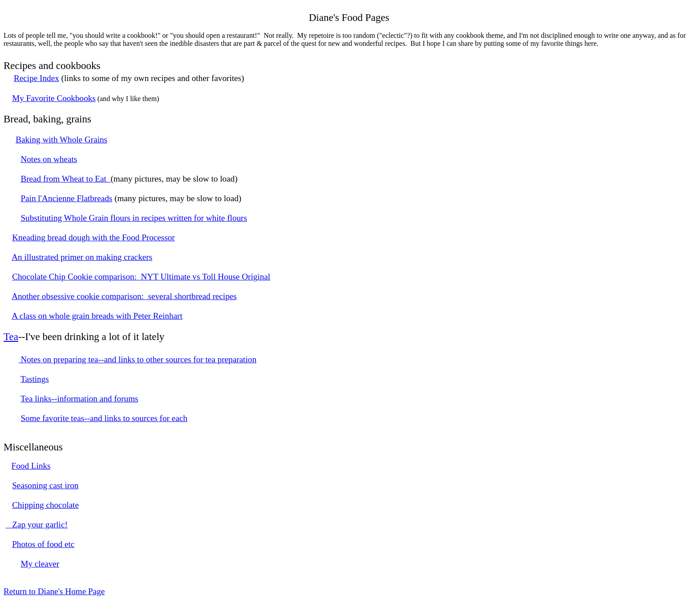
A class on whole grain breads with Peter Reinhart (97, 316)
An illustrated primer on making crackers (82, 257)
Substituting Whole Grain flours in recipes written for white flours (134, 218)
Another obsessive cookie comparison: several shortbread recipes (124, 296)
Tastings (35, 379)
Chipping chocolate (45, 505)
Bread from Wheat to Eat (65, 179)
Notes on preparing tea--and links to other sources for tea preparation (138, 359)
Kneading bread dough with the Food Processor (93, 237)
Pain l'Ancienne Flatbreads (66, 198)
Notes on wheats (49, 159)
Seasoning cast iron (45, 485)
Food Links (31, 466)
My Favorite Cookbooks (54, 98)
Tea (11, 336)
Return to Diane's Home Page (54, 591)
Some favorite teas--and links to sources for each (104, 418)
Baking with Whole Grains (61, 140)
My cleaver (40, 564)
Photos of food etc (43, 544)
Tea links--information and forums (79, 399)
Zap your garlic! (37, 525)
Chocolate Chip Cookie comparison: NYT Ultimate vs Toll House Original (141, 277)
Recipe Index (37, 78)
